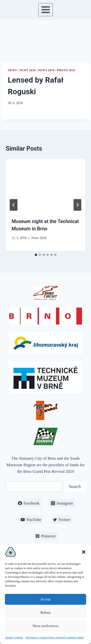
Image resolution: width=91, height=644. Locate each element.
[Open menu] (45, 10)
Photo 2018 (66, 70)
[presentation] (45, 186)
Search (75, 487)
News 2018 (28, 70)
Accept (45, 599)
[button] (84, 552)
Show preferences (45, 626)
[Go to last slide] (14, 205)
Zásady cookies (14, 637)
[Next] (77, 205)
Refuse (46, 613)
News (12, 70)
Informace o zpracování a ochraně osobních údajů (54, 637)
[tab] (36, 255)
